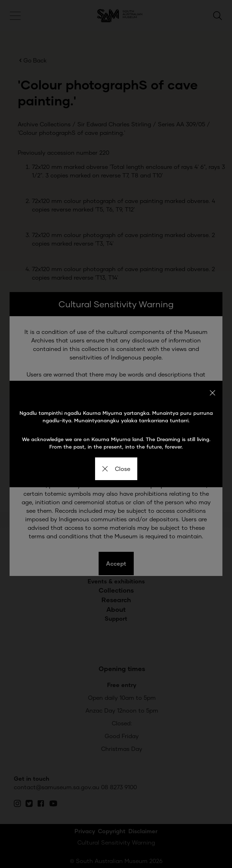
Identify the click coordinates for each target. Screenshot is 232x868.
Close (116, 469)
